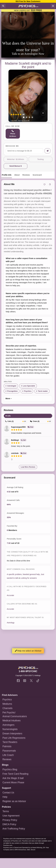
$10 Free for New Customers (28, 1)
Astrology (11, 623)
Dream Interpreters (12, 734)
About (17, 175)
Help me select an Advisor (28, 651)
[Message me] (24, 151)
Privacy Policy (10, 820)
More (8, 398)
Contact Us (8, 793)
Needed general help (31, 574)
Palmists (7, 746)
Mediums (7, 704)
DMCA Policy (9, 824)
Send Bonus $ (16, 166)
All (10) (8, 416)
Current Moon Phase (13, 782)
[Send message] (47, 151)
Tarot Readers (10, 742)
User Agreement (11, 816)
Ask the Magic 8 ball (13, 778)
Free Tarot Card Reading (15, 774)
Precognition (12, 391)
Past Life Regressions (14, 738)
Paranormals (9, 751)
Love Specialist (29, 386)
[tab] (24, 117)
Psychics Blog (10, 769)
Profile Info (7, 175)
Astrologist (12, 386)
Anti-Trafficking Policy (14, 829)
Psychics (28, 391)
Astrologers (8, 725)
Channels (7, 708)
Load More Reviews (28, 467)
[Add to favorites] (43, 113)
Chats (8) (40, 421)
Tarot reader (43, 391)
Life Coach (8, 755)
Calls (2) (16, 421)
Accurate (10, 595)
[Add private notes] (44, 184)
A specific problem (14, 574)
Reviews (26, 175)
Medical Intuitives (12, 721)
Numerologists (10, 729)
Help (5, 797)
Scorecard (37, 175)
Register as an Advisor (14, 801)
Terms (6, 811)
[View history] (50, 184)
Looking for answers (29, 578)
